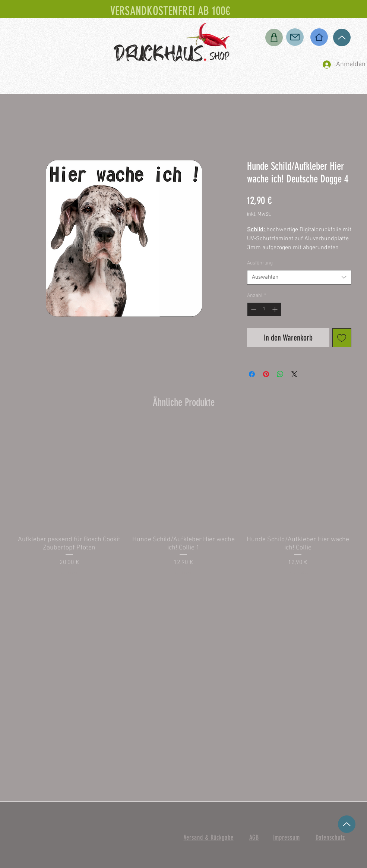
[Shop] (274, 37)
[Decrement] (253, 309)
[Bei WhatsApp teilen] (280, 374)
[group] (184, 500)
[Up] (342, 37)
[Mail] (295, 37)
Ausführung (260, 263)
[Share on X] (294, 374)
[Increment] (276, 309)
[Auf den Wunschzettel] (342, 338)
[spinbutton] (264, 309)
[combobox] (299, 277)
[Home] (319, 37)
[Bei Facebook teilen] (252, 374)
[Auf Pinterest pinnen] (266, 374)
